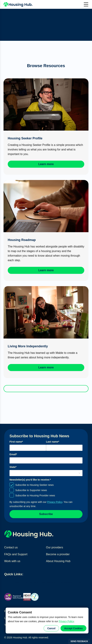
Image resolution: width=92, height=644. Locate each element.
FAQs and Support (16, 554)
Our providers (55, 547)
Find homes (12, 582)
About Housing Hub (58, 561)
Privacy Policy (66, 621)
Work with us (12, 561)
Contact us (11, 547)
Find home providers (32, 582)
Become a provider (58, 554)
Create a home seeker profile (63, 582)
